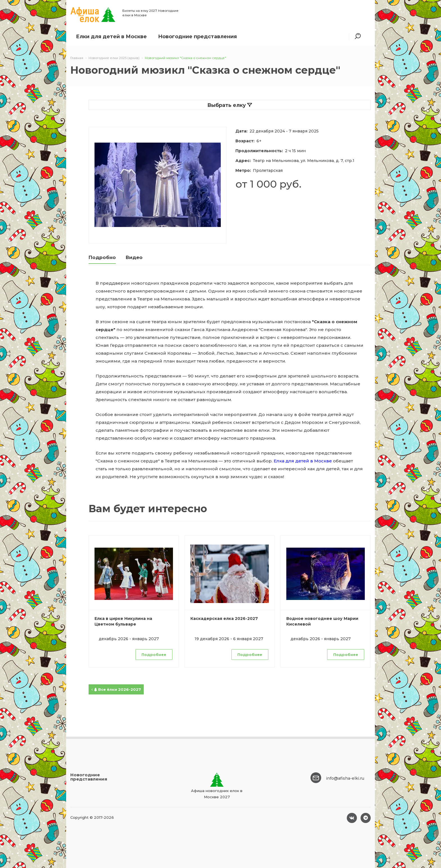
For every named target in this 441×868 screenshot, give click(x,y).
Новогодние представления (197, 37)
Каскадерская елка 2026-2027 (224, 619)
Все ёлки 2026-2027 (116, 689)
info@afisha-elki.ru (345, 778)
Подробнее (154, 655)
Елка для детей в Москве (303, 461)
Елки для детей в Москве (111, 37)
